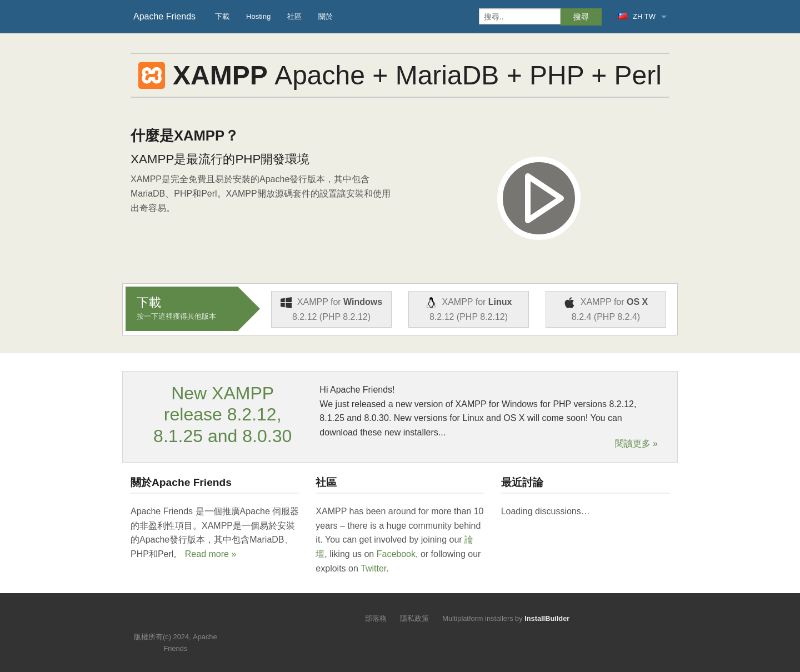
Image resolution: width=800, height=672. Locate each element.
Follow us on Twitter (165, 620)
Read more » (211, 554)
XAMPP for (331, 309)
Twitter (373, 568)
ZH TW (637, 16)
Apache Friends (164, 16)
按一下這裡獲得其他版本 (176, 316)
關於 (326, 16)
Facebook (396, 554)
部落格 (376, 618)
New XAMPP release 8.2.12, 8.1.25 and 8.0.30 (222, 415)
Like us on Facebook (184, 620)
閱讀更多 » (636, 444)
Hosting (258, 16)
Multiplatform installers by (506, 618)
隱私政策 (414, 618)
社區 (294, 16)
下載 (222, 16)
